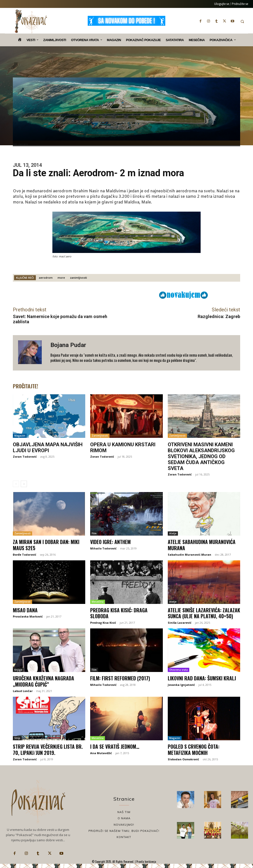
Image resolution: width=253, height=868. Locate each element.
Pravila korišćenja (146, 866)
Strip (17, 743)
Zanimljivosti (100, 436)
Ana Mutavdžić (101, 757)
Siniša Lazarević (180, 628)
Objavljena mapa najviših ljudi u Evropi (48, 447)
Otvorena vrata (179, 675)
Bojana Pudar (68, 345)
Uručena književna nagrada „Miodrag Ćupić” (44, 686)
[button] (242, 21)
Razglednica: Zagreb (219, 316)
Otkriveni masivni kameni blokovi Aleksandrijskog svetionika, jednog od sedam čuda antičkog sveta (201, 456)
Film (94, 533)
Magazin (20, 436)
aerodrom (46, 278)
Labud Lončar (23, 695)
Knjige (18, 675)
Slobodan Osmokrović (183, 763)
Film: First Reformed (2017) (120, 683)
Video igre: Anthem (111, 542)
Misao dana (25, 610)
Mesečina (98, 601)
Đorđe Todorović (25, 554)
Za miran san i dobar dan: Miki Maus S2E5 (46, 545)
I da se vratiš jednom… (115, 751)
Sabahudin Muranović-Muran (190, 554)
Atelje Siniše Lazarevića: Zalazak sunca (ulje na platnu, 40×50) (202, 616)
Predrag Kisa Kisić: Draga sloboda (119, 613)
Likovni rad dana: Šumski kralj (202, 683)
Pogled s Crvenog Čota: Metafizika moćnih (194, 754)
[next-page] (24, 484)
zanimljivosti (78, 278)
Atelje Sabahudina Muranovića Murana (202, 545)
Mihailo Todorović (103, 548)
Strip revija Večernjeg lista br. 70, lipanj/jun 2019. (48, 754)
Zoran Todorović (25, 457)
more (61, 278)
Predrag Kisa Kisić (103, 622)
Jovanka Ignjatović (181, 689)
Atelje (173, 533)
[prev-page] (16, 484)
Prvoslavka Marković (28, 616)
